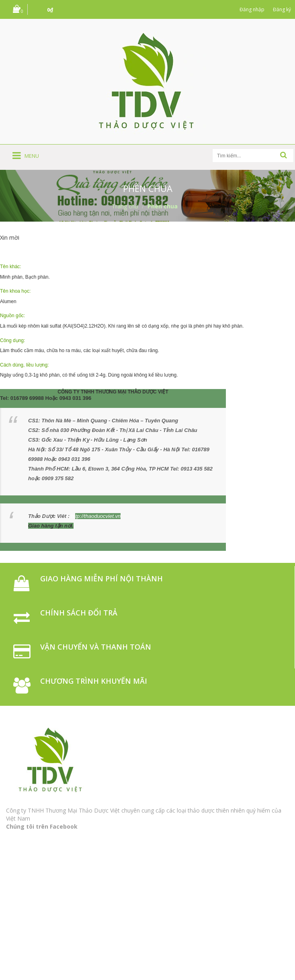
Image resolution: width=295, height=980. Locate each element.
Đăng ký (282, 9)
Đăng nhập (252, 9)
